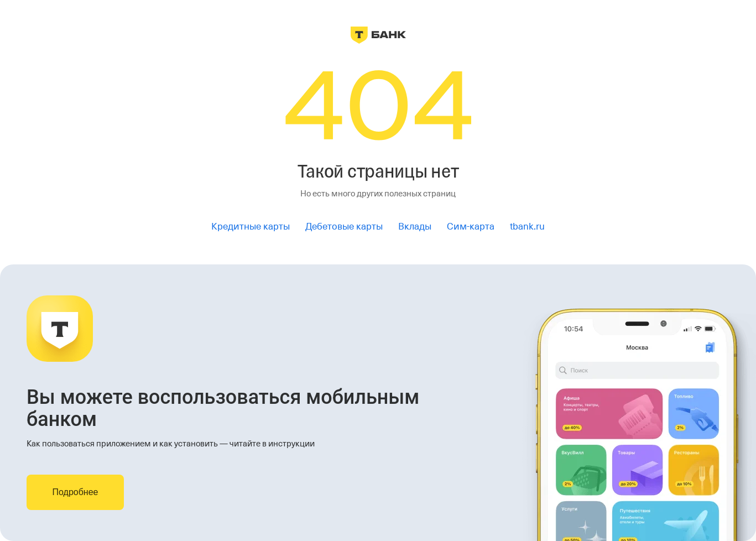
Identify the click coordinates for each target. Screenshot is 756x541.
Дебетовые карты (344, 227)
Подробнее (75, 492)
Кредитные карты (251, 227)
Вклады (415, 227)
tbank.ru (527, 227)
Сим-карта (471, 227)
